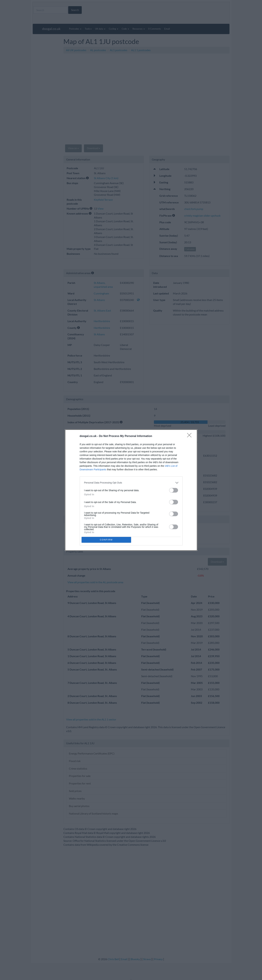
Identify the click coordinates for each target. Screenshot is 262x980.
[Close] (190, 436)
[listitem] (131, 483)
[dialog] (131, 490)
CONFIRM (106, 540)
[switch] (174, 490)
